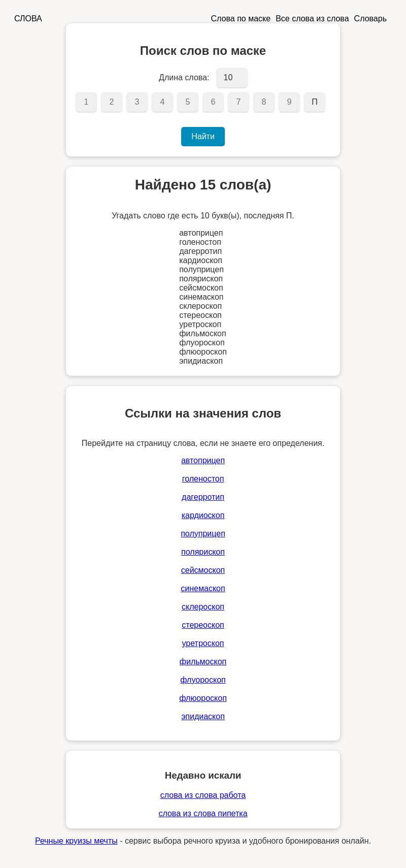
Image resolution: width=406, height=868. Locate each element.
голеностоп (203, 479)
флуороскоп (203, 680)
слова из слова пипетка (203, 813)
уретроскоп (203, 643)
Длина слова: (184, 77)
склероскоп (203, 607)
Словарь (370, 19)
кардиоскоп (203, 515)
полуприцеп (203, 534)
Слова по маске (241, 19)
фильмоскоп (203, 662)
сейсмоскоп (203, 570)
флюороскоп (203, 698)
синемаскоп (203, 588)
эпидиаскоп (203, 716)
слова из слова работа (203, 795)
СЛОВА (28, 19)
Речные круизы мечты (76, 841)
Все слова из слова (312, 19)
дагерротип (203, 497)
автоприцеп (203, 460)
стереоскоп (203, 625)
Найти (203, 136)
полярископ (203, 552)
